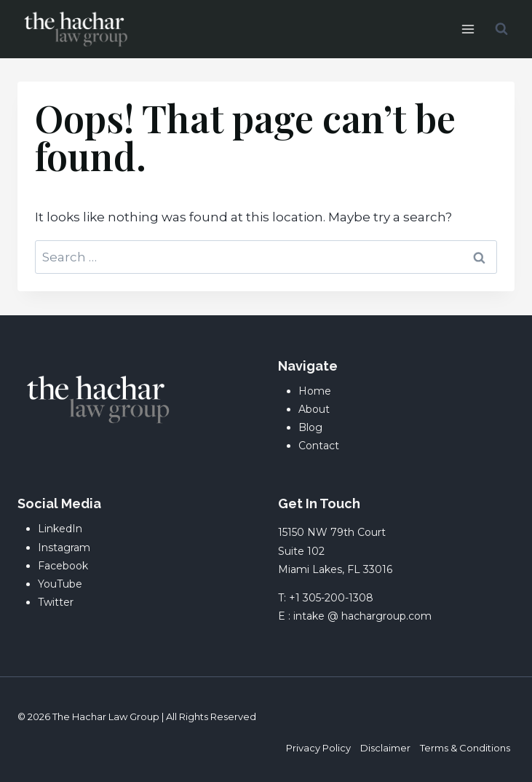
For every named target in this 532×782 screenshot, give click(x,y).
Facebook (63, 566)
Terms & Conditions (465, 748)
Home (315, 391)
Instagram (64, 548)
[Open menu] (468, 29)
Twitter (56, 602)
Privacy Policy (318, 748)
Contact (319, 446)
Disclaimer (385, 748)
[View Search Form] (501, 29)
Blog (310, 427)
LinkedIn (60, 529)
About (314, 409)
